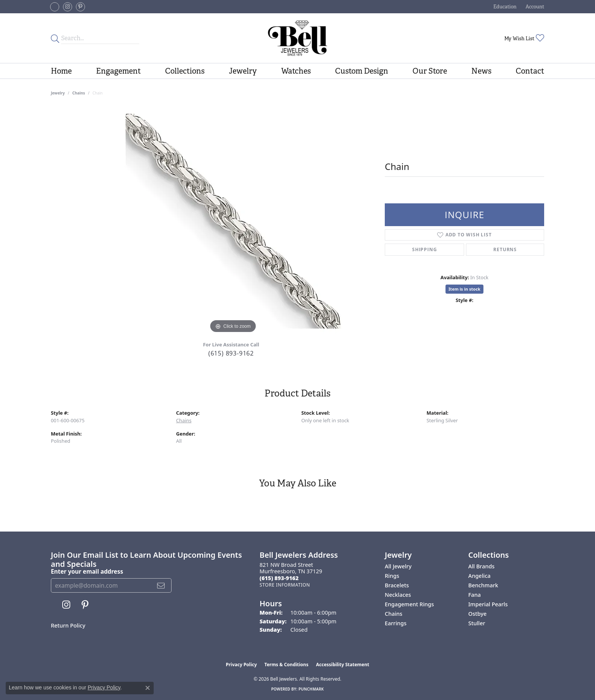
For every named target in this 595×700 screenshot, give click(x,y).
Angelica (479, 576)
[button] (504, 7)
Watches (296, 71)
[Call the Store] (279, 578)
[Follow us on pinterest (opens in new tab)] (80, 7)
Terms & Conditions (286, 665)
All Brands (481, 566)
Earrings (396, 623)
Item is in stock (464, 289)
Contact (530, 71)
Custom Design (362, 71)
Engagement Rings (409, 604)
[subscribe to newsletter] (161, 585)
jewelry (58, 93)
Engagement (118, 71)
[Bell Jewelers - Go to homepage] (297, 38)
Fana (475, 595)
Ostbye (477, 614)
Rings (392, 576)
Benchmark (483, 585)
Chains (79, 93)
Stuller (477, 623)
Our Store (430, 71)
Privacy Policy (241, 665)
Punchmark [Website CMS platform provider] (311, 689)
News (481, 71)
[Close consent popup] (148, 688)
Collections (185, 71)
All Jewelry (398, 566)
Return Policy (68, 625)
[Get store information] (285, 585)
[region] (233, 221)
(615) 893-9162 (231, 353)
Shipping (424, 249)
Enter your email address (87, 571)
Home (61, 71)
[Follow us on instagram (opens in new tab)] (68, 7)
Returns (505, 249)
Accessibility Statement (343, 665)
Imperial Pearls (488, 604)
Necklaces (398, 595)
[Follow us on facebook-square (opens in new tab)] (55, 7)
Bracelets (397, 585)
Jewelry (243, 71)
